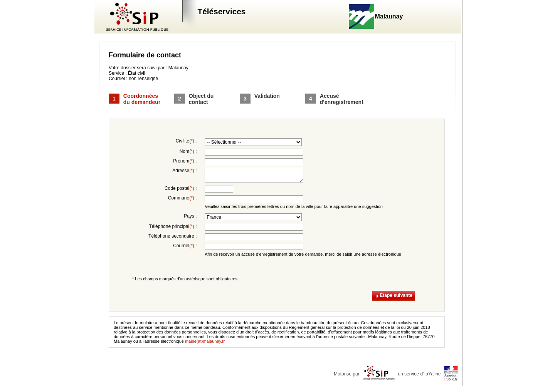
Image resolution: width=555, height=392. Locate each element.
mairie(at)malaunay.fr (205, 341)
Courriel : (185, 246)
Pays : (190, 216)
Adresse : (184, 171)
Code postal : (181, 188)
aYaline (433, 374)
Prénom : (185, 161)
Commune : (182, 198)
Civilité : (186, 141)
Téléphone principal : (173, 226)
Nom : (188, 151)
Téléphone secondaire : (172, 236)
